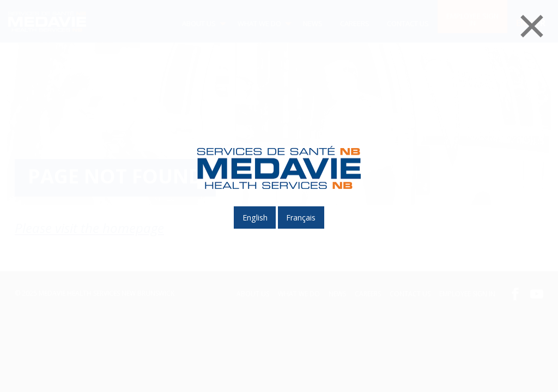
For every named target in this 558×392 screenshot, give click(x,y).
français (301, 218)
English (255, 218)
